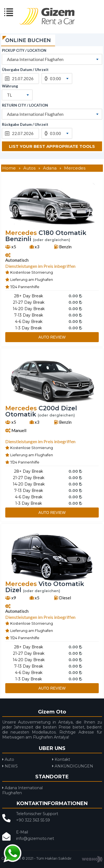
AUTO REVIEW (52, 337)
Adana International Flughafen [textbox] (35, 59)
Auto (8, 759)
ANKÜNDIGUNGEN (73, 766)
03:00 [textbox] (55, 79)
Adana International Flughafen (22, 790)
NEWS (10, 766)
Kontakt (61, 759)
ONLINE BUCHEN (28, 40)
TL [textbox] (9, 95)
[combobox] (52, 59)
